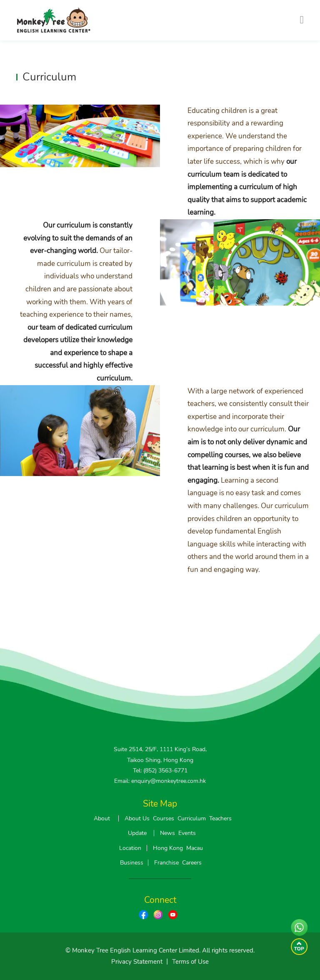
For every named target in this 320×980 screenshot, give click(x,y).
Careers (192, 863)
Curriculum (192, 818)
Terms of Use (190, 962)
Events (187, 833)
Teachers (220, 818)
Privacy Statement (137, 962)
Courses (164, 818)
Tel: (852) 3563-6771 (160, 771)
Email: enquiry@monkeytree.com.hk (160, 781)
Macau (195, 848)
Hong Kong (168, 848)
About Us (137, 818)
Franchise (166, 863)
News (167, 833)
